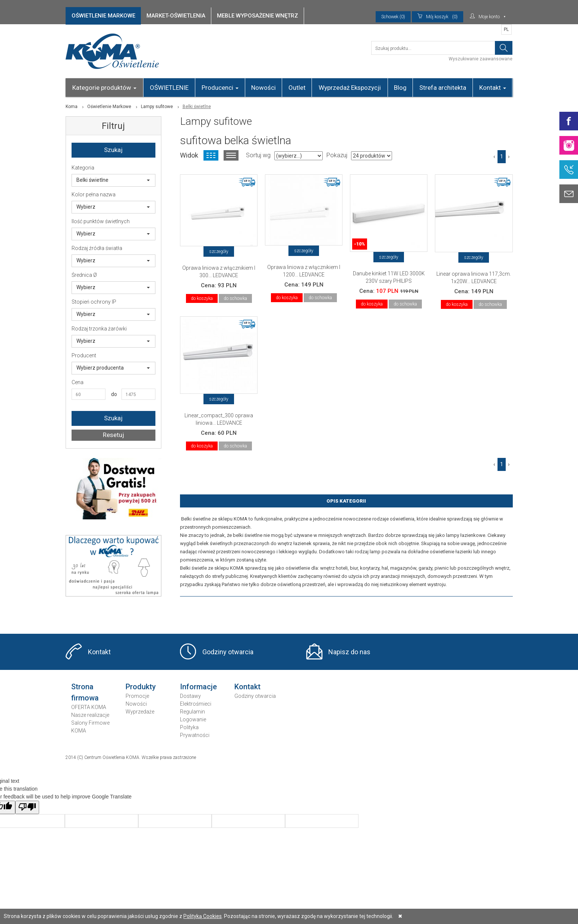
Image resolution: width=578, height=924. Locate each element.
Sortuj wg (258, 155)
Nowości (263, 88)
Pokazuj (337, 155)
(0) (438, 17)
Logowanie (193, 719)
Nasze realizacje (90, 715)
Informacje (198, 687)
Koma (72, 107)
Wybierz (113, 207)
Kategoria (83, 168)
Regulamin (192, 712)
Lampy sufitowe (157, 107)
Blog (400, 88)
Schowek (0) (393, 17)
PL (506, 29)
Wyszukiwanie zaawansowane (481, 59)
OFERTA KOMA (89, 707)
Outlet (297, 88)
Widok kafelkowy (211, 155)
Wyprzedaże (140, 712)
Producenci (220, 88)
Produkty (141, 687)
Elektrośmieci (196, 704)
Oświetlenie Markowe (109, 107)
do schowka (235, 298)
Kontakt (493, 88)
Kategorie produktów (104, 88)
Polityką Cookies (203, 916)
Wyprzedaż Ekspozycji (350, 88)
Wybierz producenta (113, 368)
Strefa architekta (443, 88)
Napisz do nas (349, 652)
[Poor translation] (27, 807)
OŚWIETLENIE (169, 88)
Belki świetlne (113, 180)
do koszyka (202, 298)
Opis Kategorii (346, 501)
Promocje (137, 696)
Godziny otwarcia (228, 652)
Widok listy (231, 155)
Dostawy (190, 696)
